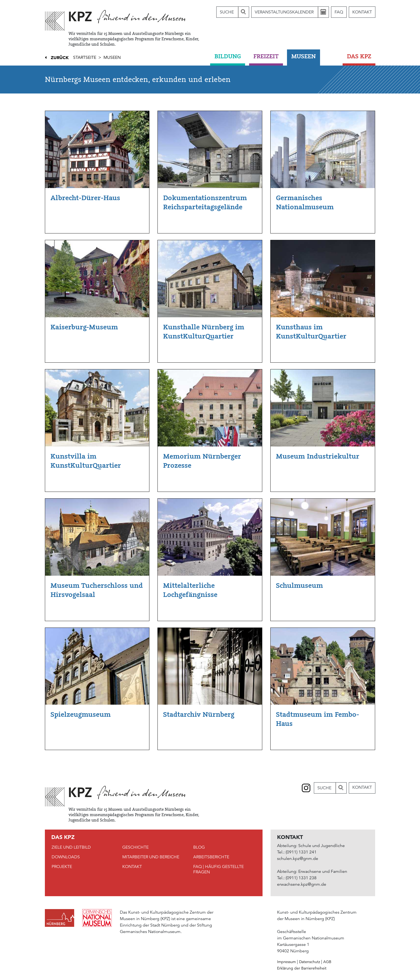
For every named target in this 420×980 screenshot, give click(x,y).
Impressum (286, 962)
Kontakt (362, 12)
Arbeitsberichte (211, 857)
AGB (327, 962)
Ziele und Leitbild (71, 847)
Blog (199, 847)
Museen (112, 57)
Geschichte (135, 847)
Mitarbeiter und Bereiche (151, 857)
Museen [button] (304, 56)
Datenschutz (310, 962)
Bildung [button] (228, 56)
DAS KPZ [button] (359, 56)
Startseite (85, 57)
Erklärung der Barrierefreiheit (302, 968)
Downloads (66, 857)
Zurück (60, 57)
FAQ (339, 12)
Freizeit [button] (266, 56)
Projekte (62, 867)
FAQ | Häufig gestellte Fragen (218, 869)
